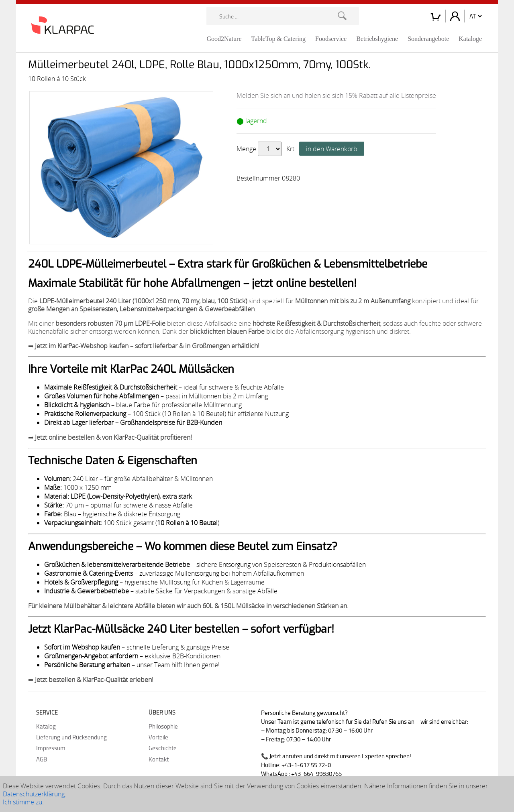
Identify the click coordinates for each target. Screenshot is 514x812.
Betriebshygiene (377, 39)
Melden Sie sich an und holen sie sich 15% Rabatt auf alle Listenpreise (336, 95)
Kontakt (159, 759)
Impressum (51, 748)
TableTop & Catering (279, 39)
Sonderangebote (428, 39)
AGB (42, 759)
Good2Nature (224, 39)
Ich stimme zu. (23, 802)
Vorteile (158, 737)
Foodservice (331, 39)
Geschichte (163, 748)
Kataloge (470, 39)
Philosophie (163, 726)
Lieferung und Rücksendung (71, 737)
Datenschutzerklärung (34, 794)
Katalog (46, 726)
